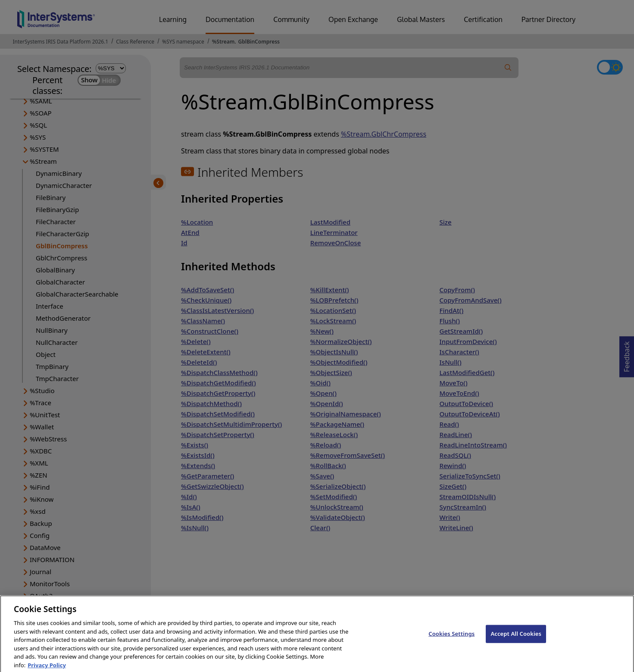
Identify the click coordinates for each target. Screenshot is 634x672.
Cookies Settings (451, 641)
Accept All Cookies (516, 641)
